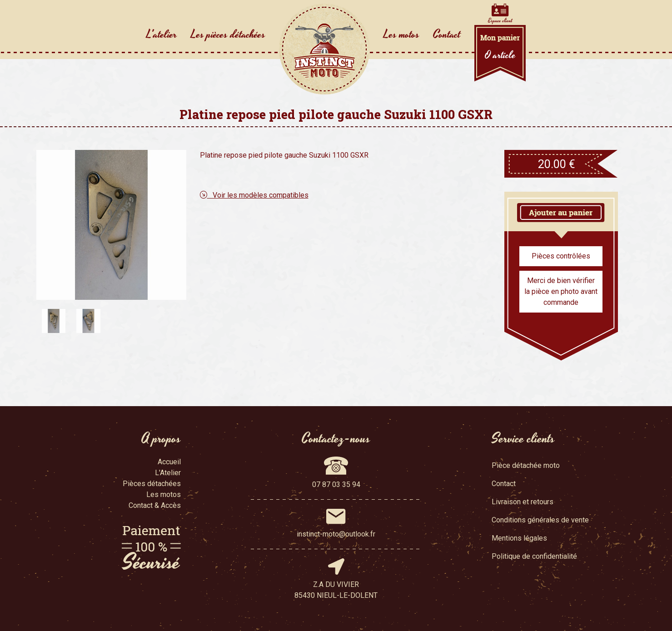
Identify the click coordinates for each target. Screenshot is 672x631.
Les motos (401, 35)
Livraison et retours (523, 502)
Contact (447, 35)
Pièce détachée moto (526, 465)
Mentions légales (519, 538)
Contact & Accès (155, 505)
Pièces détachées (152, 484)
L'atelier (162, 35)
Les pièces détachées (228, 35)
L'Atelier (168, 473)
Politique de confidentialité (534, 556)
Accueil (169, 462)
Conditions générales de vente (540, 520)
